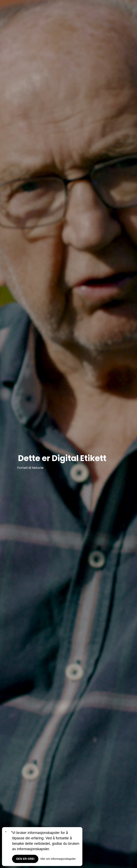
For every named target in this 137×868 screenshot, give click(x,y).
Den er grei (25, 859)
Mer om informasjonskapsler (58, 859)
